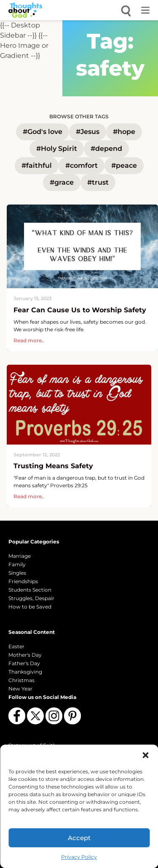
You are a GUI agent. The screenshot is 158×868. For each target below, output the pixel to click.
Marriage (20, 556)
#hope (124, 132)
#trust (98, 182)
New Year (20, 689)
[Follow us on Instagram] (54, 716)
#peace (124, 165)
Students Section (30, 590)
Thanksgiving (25, 672)
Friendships (23, 581)
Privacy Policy (79, 857)
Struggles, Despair (31, 598)
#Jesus (88, 132)
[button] (145, 755)
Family (17, 564)
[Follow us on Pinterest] (72, 716)
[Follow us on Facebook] (17, 716)
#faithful (37, 165)
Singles (17, 573)
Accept (79, 838)
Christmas (21, 680)
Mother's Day (25, 655)
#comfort (82, 165)
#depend (106, 149)
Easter (16, 646)
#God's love (43, 132)
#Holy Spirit (57, 149)
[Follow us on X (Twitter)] (35, 716)
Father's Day (24, 663)
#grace (62, 182)
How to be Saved (30, 607)
